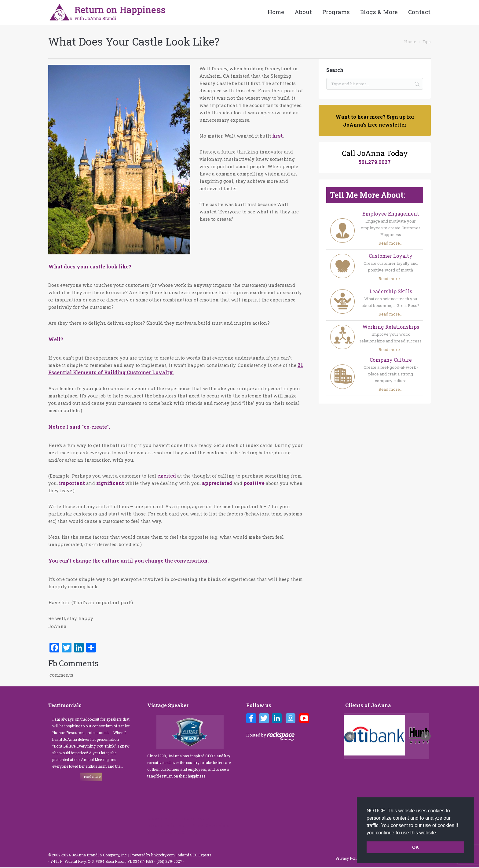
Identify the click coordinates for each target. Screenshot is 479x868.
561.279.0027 (375, 162)
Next (426, 736)
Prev (350, 736)
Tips (427, 42)
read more (92, 776)
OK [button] (415, 847)
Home (410, 42)
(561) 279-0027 (170, 861)
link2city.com (163, 855)
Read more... (391, 243)
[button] (440, 833)
